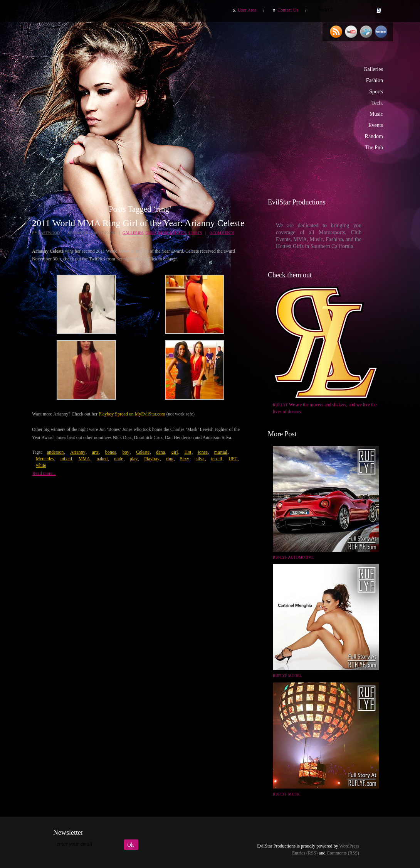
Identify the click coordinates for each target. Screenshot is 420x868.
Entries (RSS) (305, 853)
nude (118, 459)
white (41, 465)
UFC (233, 459)
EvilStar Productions (254, 101)
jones (202, 452)
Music (376, 114)
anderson (55, 452)
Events (376, 125)
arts (95, 452)
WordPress (349, 846)
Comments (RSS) (343, 853)
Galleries (373, 69)
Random (374, 136)
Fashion (375, 80)
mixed (66, 459)
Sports (376, 92)
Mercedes (45, 459)
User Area (247, 10)
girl (175, 452)
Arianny (78, 452)
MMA (84, 459)
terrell (217, 459)
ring (170, 459)
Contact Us (288, 10)
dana (160, 452)
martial (221, 452)
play (134, 459)
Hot (188, 452)
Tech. (377, 103)
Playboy (152, 459)
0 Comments (222, 233)
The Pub (374, 148)
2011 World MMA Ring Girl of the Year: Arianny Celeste (138, 223)
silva (200, 459)
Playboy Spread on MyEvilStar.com (132, 414)
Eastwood (49, 233)
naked (102, 459)
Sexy (185, 459)
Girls (151, 233)
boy (126, 452)
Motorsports (172, 233)
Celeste (143, 452)
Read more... (44, 473)
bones (111, 452)
